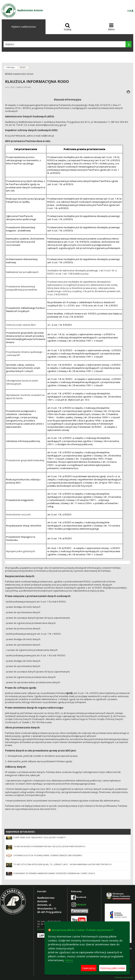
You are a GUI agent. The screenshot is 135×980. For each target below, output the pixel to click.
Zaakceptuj (89, 968)
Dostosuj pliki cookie (113, 968)
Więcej (69, 960)
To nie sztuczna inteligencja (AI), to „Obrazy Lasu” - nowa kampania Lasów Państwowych (62, 864)
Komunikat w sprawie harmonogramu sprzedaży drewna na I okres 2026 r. (54, 873)
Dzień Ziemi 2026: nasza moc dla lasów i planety (40, 837)
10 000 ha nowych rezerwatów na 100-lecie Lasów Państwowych (49, 846)
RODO (23, 67)
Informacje (10, 67)
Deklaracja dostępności (124, 977)
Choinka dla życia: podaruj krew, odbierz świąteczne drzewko (48, 855)
